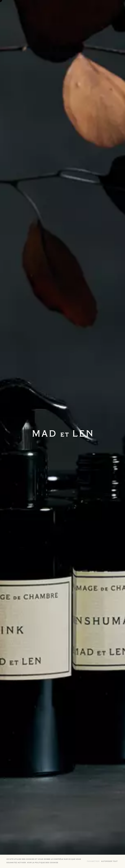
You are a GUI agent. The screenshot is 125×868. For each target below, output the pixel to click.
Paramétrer (93, 861)
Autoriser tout (109, 861)
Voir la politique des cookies (43, 863)
